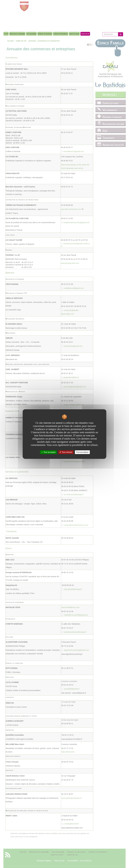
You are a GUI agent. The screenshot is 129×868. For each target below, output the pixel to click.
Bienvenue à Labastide (17, 34)
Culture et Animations (61, 34)
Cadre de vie (85, 34)
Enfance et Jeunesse (45, 34)
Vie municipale (31, 34)
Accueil (6, 34)
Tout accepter (48, 452)
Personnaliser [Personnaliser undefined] (82, 452)
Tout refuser (66, 452)
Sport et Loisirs (74, 34)
